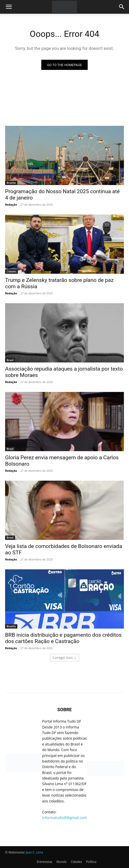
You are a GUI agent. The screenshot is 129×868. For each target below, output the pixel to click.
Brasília (11, 183)
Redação (11, 204)
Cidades (11, 271)
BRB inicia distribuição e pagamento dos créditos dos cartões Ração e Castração (63, 638)
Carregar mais (65, 658)
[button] (9, 7)
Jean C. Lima (34, 852)
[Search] (122, 7)
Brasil (10, 360)
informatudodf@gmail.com (64, 818)
